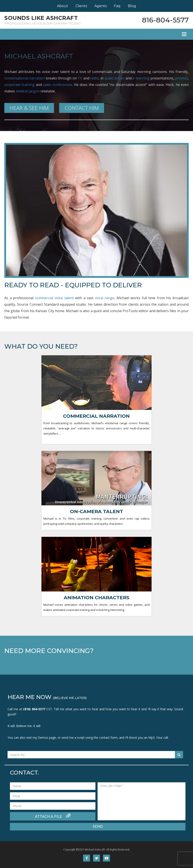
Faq (117, 6)
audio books (115, 78)
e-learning (141, 78)
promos (181, 78)
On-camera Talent (96, 511)
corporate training (19, 85)
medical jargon (28, 91)
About (62, 6)
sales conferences (58, 85)
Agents (100, 6)
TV (80, 78)
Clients (81, 6)
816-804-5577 (165, 20)
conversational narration (25, 78)
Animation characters (96, 598)
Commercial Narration (96, 416)
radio (94, 78)
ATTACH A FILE (53, 816)
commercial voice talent (54, 298)
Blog (132, 6)
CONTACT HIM (82, 108)
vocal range (105, 298)
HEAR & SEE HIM (29, 108)
